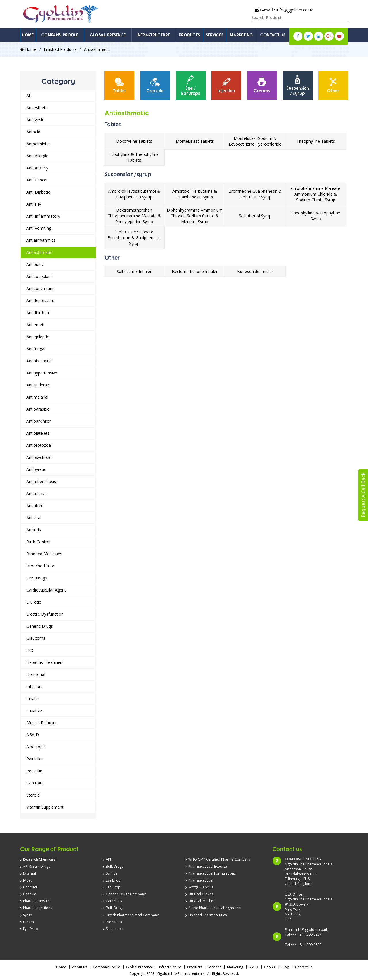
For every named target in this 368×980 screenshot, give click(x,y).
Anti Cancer (37, 180)
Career (270, 967)
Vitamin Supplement (45, 807)
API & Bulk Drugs (37, 866)
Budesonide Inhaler (255, 271)
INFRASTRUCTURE (153, 35)
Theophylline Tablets (316, 141)
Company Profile (107, 967)
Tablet (119, 85)
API (108, 859)
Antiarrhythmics (41, 240)
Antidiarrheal (38, 313)
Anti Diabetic (38, 192)
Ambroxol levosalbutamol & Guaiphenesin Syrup (134, 194)
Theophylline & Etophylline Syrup (316, 216)
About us (79, 967)
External (29, 873)
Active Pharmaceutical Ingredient (215, 908)
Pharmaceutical (201, 880)
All (29, 95)
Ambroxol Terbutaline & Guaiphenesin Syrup (195, 194)
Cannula (30, 894)
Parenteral (114, 922)
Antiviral (34, 518)
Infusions (35, 686)
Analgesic (35, 120)
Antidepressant (40, 300)
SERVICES (214, 35)
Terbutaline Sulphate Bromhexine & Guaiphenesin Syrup (134, 238)
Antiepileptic (38, 337)
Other (333, 85)
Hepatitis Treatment (45, 662)
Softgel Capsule (201, 887)
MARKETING (241, 35)
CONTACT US (273, 35)
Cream (28, 922)
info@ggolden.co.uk (295, 10)
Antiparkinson (39, 421)
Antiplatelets (38, 433)
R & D (254, 967)
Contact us (304, 967)
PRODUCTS (189, 35)
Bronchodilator (40, 566)
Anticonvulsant (40, 288)
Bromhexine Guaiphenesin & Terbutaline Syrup (255, 194)
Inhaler (33, 698)
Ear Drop (113, 887)
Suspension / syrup (298, 85)
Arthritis (34, 530)
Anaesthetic (37, 108)
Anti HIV (34, 204)
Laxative (34, 711)
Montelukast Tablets (195, 141)
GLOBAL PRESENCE (108, 35)
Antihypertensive (42, 373)
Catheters (114, 901)
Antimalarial (37, 397)
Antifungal (36, 349)
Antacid (33, 132)
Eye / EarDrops (191, 85)
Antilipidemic (38, 385)
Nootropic (36, 747)
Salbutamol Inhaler (134, 271)
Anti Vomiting (39, 228)
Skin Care (35, 783)
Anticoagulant (39, 276)
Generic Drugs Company (126, 894)
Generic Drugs (40, 626)
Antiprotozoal (39, 445)
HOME (28, 35)
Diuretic (34, 602)
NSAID (33, 735)
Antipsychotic (39, 457)
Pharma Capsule (36, 901)
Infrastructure (170, 967)
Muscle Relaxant (42, 723)
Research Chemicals (39, 859)
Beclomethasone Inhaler (195, 271)
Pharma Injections (38, 908)
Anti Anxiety (37, 168)
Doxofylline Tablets (134, 141)
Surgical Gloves (201, 894)
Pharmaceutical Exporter (208, 866)
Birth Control (38, 542)
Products (194, 967)
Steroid (33, 795)
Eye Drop (30, 929)
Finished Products (60, 49)
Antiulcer (34, 506)
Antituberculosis (41, 481)
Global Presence (140, 967)
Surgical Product (202, 901)
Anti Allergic (37, 156)
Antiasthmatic (39, 252)
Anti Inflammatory (43, 216)
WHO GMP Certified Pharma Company (219, 859)
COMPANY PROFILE (60, 35)
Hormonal (36, 674)
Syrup (28, 915)
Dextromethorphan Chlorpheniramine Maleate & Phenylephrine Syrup (134, 216)
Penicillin (34, 771)
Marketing (235, 967)
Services (214, 967)
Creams (262, 85)
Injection (226, 85)
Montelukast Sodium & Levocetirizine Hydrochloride (255, 141)
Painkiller (35, 759)
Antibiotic (35, 264)
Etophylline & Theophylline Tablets (134, 157)
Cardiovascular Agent (46, 590)
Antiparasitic (38, 409)
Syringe (112, 873)
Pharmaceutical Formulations (212, 873)
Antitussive (37, 493)
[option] (119, 86)
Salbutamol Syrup (255, 216)
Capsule (155, 85)
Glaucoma (36, 638)
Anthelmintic (38, 144)
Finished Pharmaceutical (208, 915)
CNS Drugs (37, 578)
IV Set (27, 880)
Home (28, 49)
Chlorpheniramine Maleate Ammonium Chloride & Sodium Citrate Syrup (316, 194)
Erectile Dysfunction (45, 614)
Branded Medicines (44, 554)
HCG (31, 650)
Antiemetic (36, 325)
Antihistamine (39, 361)
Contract (30, 887)
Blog (285, 967)
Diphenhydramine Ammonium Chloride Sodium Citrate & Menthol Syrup (195, 216)
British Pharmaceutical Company (132, 915)
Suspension (115, 929)
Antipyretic (36, 469)
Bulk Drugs (115, 866)
